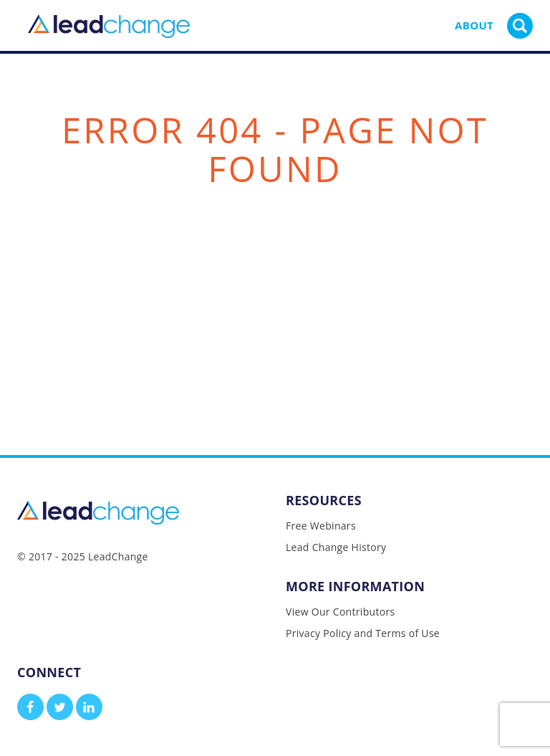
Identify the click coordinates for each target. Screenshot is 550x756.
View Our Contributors (340, 612)
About (474, 25)
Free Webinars (321, 526)
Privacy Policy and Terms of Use (363, 633)
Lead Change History (336, 547)
